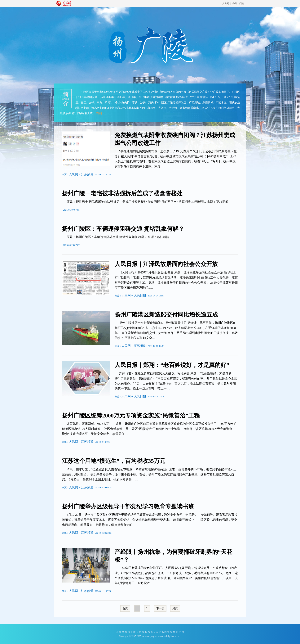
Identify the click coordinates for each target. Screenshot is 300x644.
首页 (125, 608)
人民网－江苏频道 (81, 174)
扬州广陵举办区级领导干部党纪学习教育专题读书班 (128, 506)
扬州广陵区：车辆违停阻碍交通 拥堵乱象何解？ (123, 229)
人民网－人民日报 (134, 295)
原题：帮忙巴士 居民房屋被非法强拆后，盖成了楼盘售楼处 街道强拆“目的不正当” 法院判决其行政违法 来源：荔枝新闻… (149, 202)
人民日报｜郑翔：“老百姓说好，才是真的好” (172, 365)
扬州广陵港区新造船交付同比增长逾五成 (166, 315)
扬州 (235, 3)
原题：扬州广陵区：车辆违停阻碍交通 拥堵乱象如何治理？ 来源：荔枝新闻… (119, 237)
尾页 (175, 608)
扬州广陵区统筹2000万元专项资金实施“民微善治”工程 (131, 415)
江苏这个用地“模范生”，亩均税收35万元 (114, 461)
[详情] (98, 113)
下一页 (160, 608)
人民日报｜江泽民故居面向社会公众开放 (166, 264)
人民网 (226, 3)
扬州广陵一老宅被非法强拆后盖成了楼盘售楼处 (122, 193)
